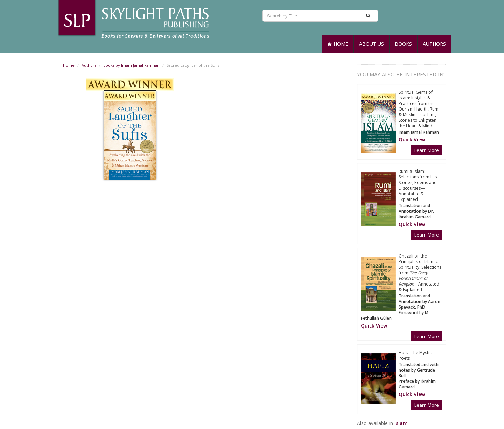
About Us (372, 44)
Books (403, 44)
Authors (434, 44)
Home (338, 44)
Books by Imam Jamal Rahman (131, 65)
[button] (412, 139)
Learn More (427, 150)
